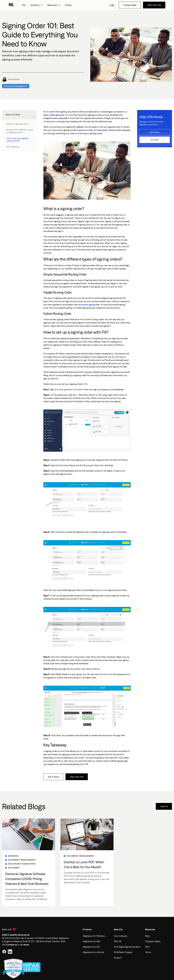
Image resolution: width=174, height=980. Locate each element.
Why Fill (118, 941)
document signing (87, 305)
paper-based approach (54, 115)
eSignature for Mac (92, 941)
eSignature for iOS (91, 947)
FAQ (147, 947)
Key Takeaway (13, 147)
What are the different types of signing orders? (20, 131)
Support (118, 958)
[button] (36, 5)
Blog (147, 936)
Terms (148, 952)
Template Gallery (153, 941)
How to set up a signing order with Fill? (17, 140)
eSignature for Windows (94, 936)
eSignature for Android (93, 952)
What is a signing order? (17, 124)
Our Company (121, 936)
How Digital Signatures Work (127, 947)
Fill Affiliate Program (123, 952)
